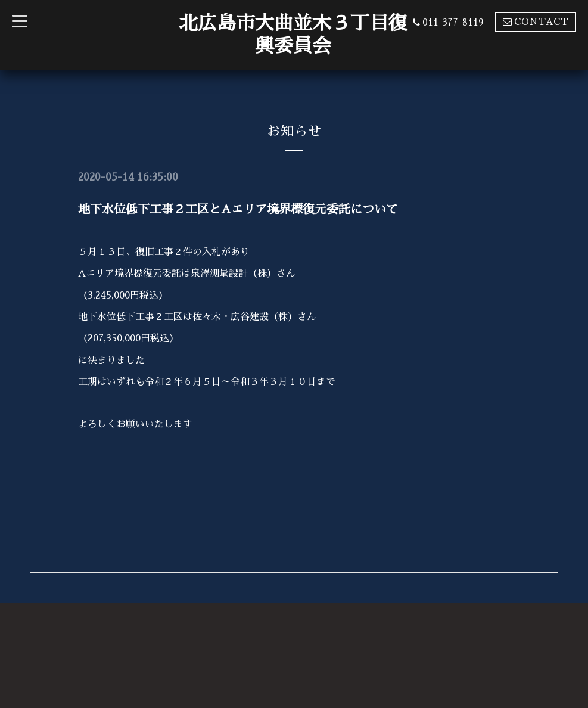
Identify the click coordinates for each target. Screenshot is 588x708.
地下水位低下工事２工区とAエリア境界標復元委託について (238, 209)
